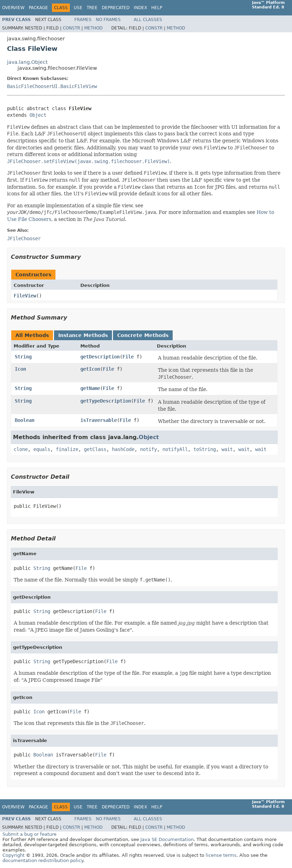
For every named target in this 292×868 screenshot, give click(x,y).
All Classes (148, 20)
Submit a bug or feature (29, 834)
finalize (67, 449)
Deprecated (116, 8)
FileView (25, 296)
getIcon (90, 369)
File (128, 357)
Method (93, 28)
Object (38, 115)
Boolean (25, 420)
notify (148, 449)
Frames (83, 20)
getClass (95, 449)
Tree (92, 8)
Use (78, 8)
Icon (20, 369)
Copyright (14, 855)
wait (227, 449)
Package (38, 8)
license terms (221, 855)
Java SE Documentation (167, 839)
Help (157, 8)
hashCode (123, 449)
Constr (71, 28)
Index (140, 8)
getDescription (100, 357)
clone (21, 449)
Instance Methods (83, 335)
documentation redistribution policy (43, 860)
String (23, 357)
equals (42, 449)
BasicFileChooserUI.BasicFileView (52, 86)
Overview (13, 8)
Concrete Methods (143, 335)
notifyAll (175, 449)
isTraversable (99, 420)
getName (90, 388)
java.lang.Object (27, 62)
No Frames (108, 20)
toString (205, 449)
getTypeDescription (106, 401)
